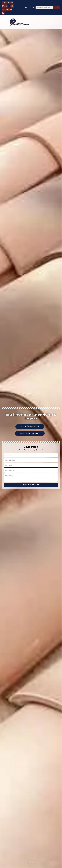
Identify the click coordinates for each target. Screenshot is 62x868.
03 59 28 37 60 (7, 4)
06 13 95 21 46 (7, 9)
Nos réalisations (30, 427)
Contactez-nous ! (30, 433)
